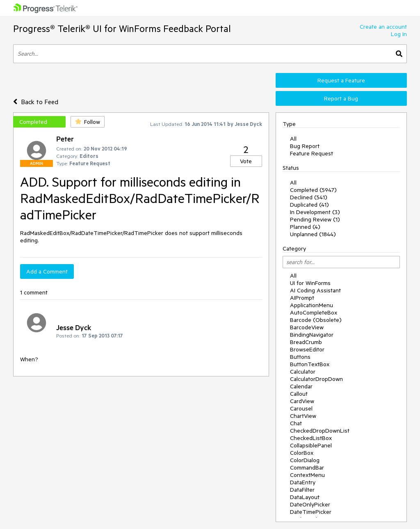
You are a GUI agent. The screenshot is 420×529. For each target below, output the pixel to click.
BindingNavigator (312, 335)
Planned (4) (305, 227)
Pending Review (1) (315, 219)
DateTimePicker (311, 512)
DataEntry (303, 482)
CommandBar (307, 467)
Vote (246, 161)
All (293, 139)
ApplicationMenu (312, 305)
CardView (302, 401)
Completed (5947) (313, 190)
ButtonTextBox (310, 364)
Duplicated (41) (309, 205)
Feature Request (312, 153)
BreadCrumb (306, 342)
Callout (299, 394)
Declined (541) (309, 197)
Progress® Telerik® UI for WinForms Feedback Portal (122, 29)
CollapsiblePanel (311, 445)
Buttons (300, 357)
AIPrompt (302, 298)
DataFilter (302, 490)
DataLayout (305, 497)
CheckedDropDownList (320, 431)
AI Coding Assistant (315, 290)
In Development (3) (315, 212)
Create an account (383, 27)
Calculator (303, 372)
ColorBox (302, 453)
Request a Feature (341, 80)
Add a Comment (47, 271)
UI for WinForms (310, 283)
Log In (399, 34)
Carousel (301, 408)
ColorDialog (305, 460)
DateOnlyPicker (310, 504)
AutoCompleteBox (314, 312)
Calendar (301, 386)
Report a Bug (341, 98)
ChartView (303, 416)
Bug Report (305, 146)
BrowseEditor (307, 349)
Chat (296, 423)
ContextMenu (307, 475)
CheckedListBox (311, 438)
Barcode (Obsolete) (316, 320)
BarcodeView (307, 327)
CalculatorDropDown (316, 379)
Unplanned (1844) (313, 234)
